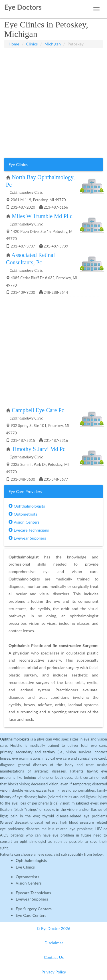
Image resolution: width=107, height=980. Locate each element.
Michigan (53, 44)
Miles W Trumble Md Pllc (42, 216)
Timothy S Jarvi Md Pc (39, 449)
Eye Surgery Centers (34, 909)
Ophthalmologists (27, 506)
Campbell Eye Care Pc (38, 410)
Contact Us (54, 957)
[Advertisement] (53, 103)
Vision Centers (24, 522)
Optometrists (23, 514)
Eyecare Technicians (29, 530)
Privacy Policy (54, 972)
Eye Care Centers (31, 915)
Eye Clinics (25, 867)
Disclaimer (54, 943)
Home (14, 44)
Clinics (32, 44)
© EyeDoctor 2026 (54, 928)
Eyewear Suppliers (27, 538)
